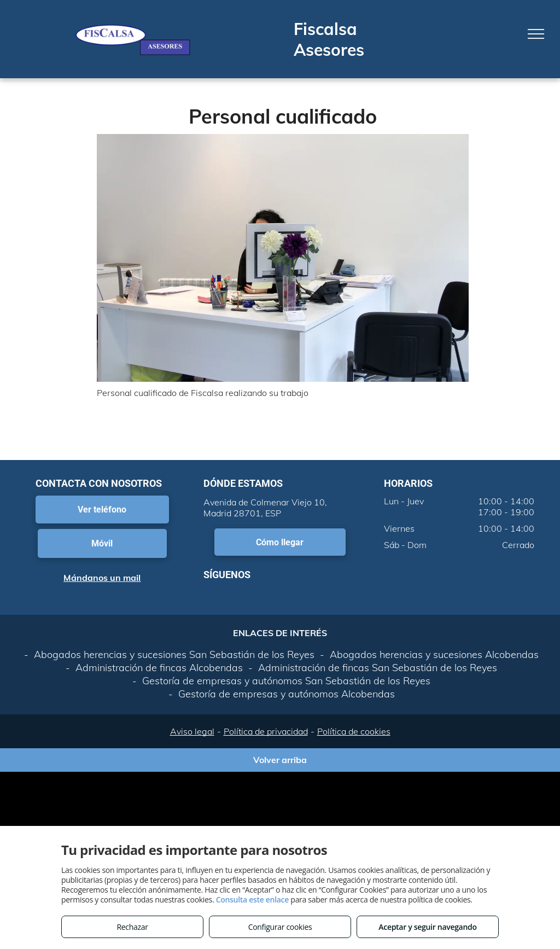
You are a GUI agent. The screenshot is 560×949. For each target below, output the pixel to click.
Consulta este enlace (252, 899)
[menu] (536, 34)
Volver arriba (280, 760)
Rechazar (132, 927)
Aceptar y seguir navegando (427, 927)
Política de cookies (354, 731)
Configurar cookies (280, 927)
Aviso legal (192, 731)
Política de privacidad (266, 731)
